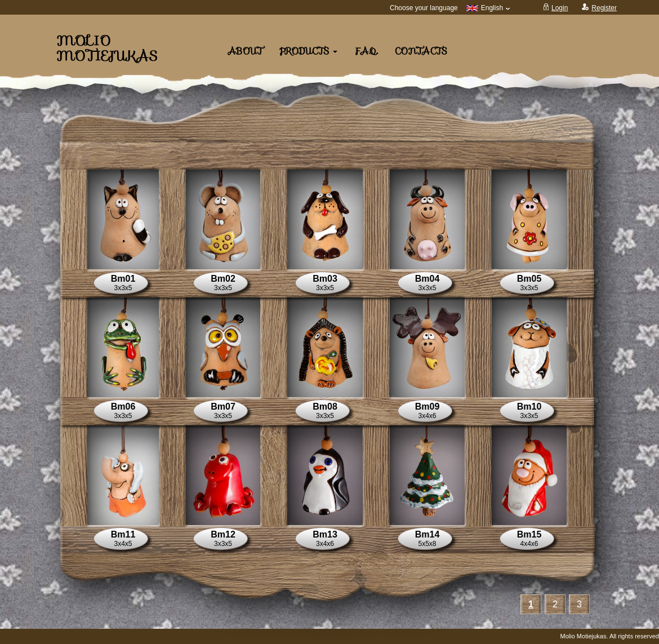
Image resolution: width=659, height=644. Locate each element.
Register (604, 8)
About (245, 52)
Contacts (421, 52)
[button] (123, 219)
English (488, 8)
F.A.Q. (366, 52)
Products (308, 52)
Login (560, 8)
